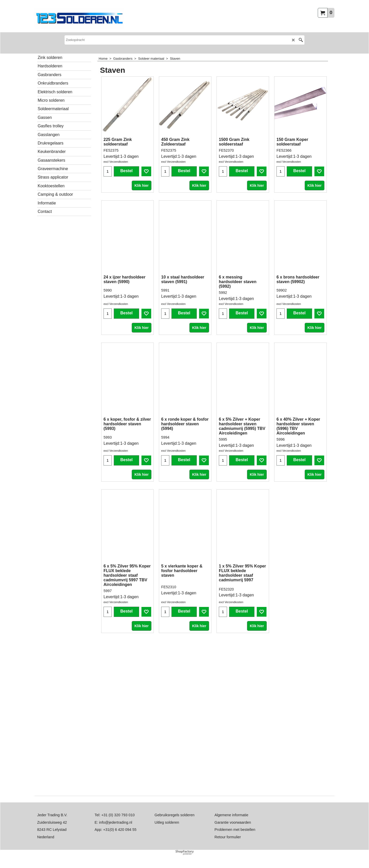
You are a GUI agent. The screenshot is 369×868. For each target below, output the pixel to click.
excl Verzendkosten (116, 175)
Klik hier (142, 199)
